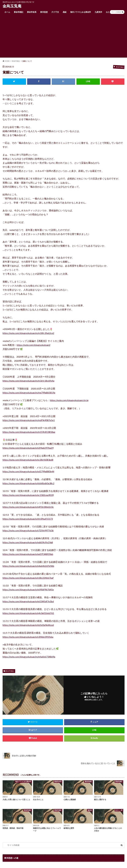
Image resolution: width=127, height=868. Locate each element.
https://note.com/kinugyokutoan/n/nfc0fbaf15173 (28, 519)
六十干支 (55, 12)
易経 (65, 12)
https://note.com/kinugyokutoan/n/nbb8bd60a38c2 (28, 483)
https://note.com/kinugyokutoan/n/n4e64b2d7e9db (28, 566)
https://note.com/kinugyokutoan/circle (69, 400)
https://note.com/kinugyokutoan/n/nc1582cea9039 (28, 495)
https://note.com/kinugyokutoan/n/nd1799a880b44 (28, 471)
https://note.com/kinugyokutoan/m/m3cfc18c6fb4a (28, 381)
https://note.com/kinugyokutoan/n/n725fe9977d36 (28, 530)
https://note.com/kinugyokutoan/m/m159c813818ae (29, 432)
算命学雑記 (19, 12)
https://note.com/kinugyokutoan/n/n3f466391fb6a (28, 637)
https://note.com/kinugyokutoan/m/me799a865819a (29, 393)
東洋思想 (44, 12)
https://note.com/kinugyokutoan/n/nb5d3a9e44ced (28, 625)
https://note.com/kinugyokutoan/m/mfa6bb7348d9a (29, 657)
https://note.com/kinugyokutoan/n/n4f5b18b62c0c (28, 507)
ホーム (7, 12)
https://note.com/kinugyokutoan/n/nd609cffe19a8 (28, 542)
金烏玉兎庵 (12, 6)
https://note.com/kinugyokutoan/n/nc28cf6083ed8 (28, 460)
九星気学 (98, 12)
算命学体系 (32, 12)
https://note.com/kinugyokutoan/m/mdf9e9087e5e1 (29, 420)
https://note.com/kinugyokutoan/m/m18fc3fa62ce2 (28, 333)
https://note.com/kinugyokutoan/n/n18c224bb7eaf (28, 578)
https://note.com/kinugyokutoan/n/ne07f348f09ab (28, 554)
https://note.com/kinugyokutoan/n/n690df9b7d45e (28, 589)
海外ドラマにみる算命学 (81, 12)
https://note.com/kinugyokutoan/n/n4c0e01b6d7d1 (28, 613)
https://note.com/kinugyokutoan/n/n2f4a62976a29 (28, 448)
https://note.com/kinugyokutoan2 (34, 345)
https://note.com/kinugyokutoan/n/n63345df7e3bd (28, 601)
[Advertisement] (63, 37)
